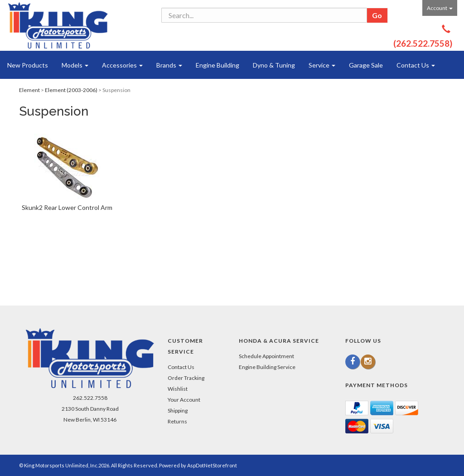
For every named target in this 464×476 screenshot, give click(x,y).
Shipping (178, 410)
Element (29, 90)
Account (440, 8)
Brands (169, 65)
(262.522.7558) (423, 43)
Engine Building (217, 65)
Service (322, 65)
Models (75, 65)
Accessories (122, 65)
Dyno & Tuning (274, 65)
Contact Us (416, 65)
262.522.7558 (90, 398)
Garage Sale (366, 65)
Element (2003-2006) (71, 90)
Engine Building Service (267, 367)
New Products (28, 65)
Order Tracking (186, 378)
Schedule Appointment (266, 356)
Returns (177, 421)
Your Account (184, 400)
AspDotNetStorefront (212, 465)
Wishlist (178, 389)
